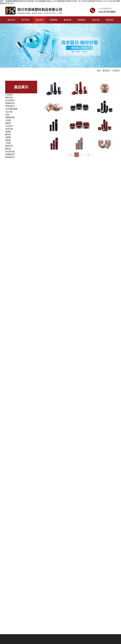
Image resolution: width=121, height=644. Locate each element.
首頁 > (100, 71)
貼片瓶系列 (10, 100)
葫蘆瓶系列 (10, 103)
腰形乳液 (9, 146)
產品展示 (39, 20)
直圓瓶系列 (10, 154)
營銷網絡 (82, 20)
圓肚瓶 (8, 149)
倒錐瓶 (8, 123)
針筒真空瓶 (10, 152)
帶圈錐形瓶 (10, 117)
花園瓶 (8, 132)
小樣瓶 (8, 143)
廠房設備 (67, 20)
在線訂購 (96, 20)
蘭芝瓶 (8, 134)
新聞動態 (54, 20)
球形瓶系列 (10, 106)
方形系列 (116, 71)
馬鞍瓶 (8, 140)
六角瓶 (8, 120)
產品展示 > (107, 71)
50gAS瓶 (9, 112)
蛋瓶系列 (9, 98)
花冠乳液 (9, 129)
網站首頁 (11, 20)
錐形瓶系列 (10, 157)
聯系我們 (110, 20)
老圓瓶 (8, 137)
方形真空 (9, 126)
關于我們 (25, 20)
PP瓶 (7, 115)
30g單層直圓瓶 (11, 109)
